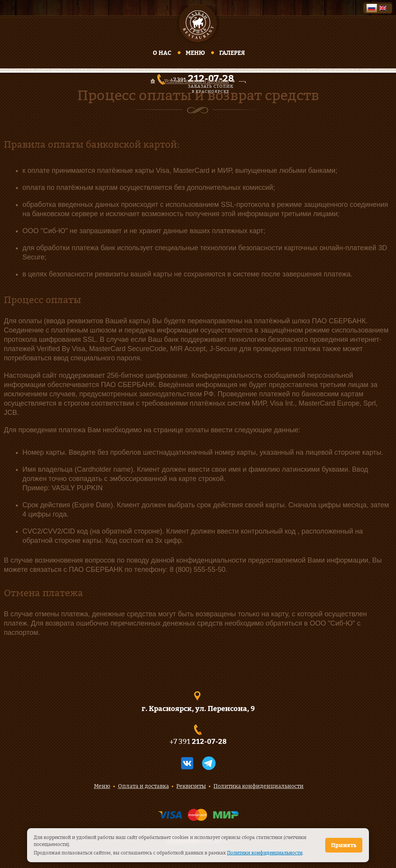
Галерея (232, 53)
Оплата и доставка (143, 786)
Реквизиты (191, 786)
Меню (195, 53)
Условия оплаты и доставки (197, 81)
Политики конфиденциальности (265, 853)
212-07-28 (209, 741)
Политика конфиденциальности (259, 786)
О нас (162, 53)
